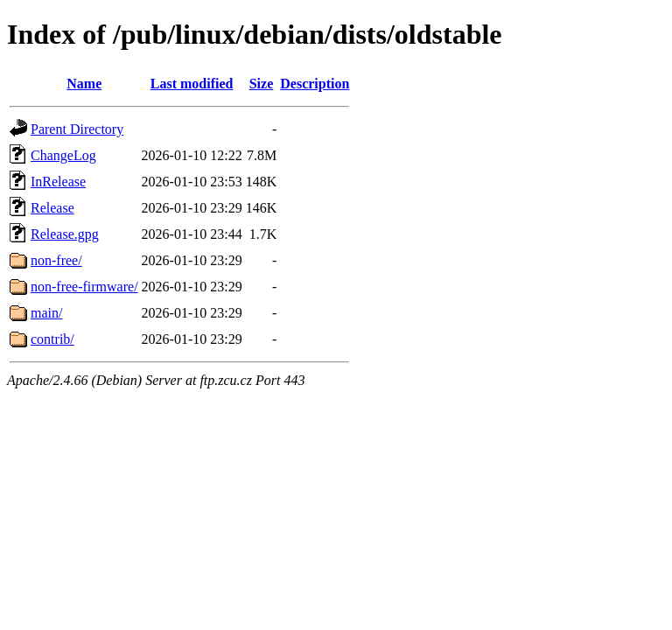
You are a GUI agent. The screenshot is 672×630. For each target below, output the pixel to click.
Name (84, 84)
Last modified (192, 84)
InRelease (58, 182)
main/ (46, 313)
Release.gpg (65, 234)
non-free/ (56, 260)
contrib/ (52, 339)
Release (52, 208)
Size (262, 84)
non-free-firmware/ (84, 287)
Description (315, 84)
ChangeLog (63, 155)
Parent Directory (77, 129)
